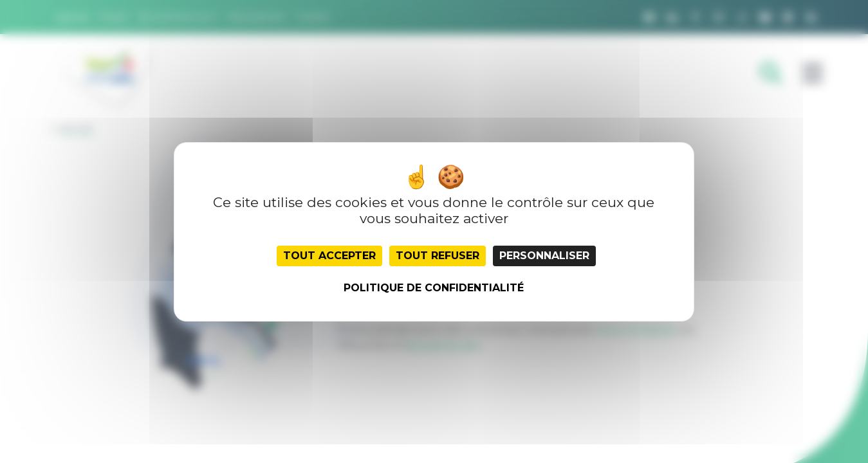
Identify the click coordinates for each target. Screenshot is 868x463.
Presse (113, 17)
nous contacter (636, 330)
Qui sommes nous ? (178, 17)
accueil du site (443, 345)
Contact (313, 17)
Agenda (72, 17)
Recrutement (257, 17)
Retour (76, 128)
